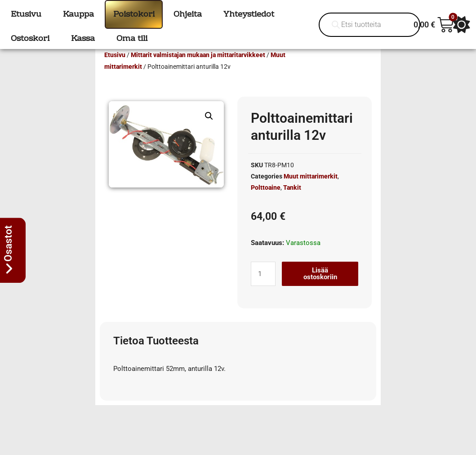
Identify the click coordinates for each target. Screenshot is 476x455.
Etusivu (115, 68)
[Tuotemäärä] (263, 287)
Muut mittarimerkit (311, 189)
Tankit (292, 201)
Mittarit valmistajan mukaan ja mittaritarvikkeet (198, 68)
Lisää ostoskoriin (320, 287)
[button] (209, 129)
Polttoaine (266, 201)
